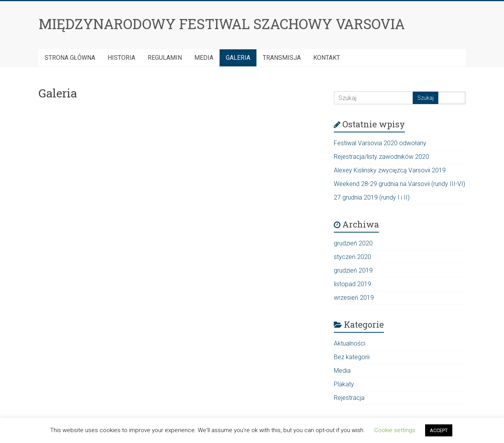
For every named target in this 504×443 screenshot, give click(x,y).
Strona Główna (70, 58)
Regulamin (165, 58)
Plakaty (344, 384)
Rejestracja (349, 398)
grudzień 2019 (353, 270)
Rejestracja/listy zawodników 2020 (381, 157)
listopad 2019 (352, 284)
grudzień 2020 (353, 243)
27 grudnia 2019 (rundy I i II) (372, 197)
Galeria (238, 58)
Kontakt (327, 58)
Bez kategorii (352, 357)
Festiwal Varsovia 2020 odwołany (380, 143)
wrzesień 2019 (354, 298)
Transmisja (282, 58)
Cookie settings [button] (395, 430)
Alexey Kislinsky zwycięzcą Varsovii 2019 (390, 170)
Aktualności (350, 343)
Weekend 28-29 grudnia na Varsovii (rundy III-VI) (399, 184)
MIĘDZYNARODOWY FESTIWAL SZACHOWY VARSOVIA (222, 24)
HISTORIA (121, 58)
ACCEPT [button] (439, 430)
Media (204, 58)
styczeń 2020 (352, 257)
